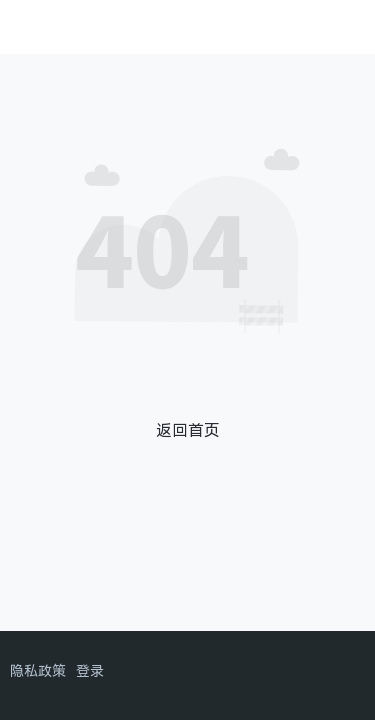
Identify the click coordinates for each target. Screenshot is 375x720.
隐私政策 (38, 670)
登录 (90, 670)
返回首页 (188, 430)
